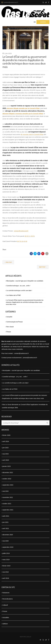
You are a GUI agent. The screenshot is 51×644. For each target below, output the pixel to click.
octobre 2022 (7, 479)
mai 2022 (6, 491)
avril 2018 (6, 578)
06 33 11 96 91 (30, 236)
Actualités (6, 617)
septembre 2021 (8, 510)
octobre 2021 (7, 504)
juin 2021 (5, 522)
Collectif (5, 605)
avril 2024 (6, 441)
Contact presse (7, 358)
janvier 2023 (7, 466)
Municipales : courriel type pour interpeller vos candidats (25, 281)
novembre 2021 (8, 497)
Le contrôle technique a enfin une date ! (19, 291)
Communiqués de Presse (15, 322)
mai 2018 (6, 572)
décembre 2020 (8, 535)
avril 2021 (6, 528)
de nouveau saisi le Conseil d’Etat (32, 134)
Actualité (9, 317)
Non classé (10, 327)
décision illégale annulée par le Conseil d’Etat (23, 108)
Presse (9, 332)
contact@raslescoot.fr (10, 2)
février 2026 (6, 435)
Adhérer (5, 624)
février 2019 (6, 566)
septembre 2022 (8, 485)
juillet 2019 (6, 553)
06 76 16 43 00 (22, 241)
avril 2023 (6, 460)
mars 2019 (6, 560)
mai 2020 (6, 541)
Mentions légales (25, 637)
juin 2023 (5, 448)
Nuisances (6, 593)
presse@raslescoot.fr (21, 231)
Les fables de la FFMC (14, 295)
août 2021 (6, 516)
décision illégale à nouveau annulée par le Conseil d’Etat (23, 114)
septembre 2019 (8, 547)
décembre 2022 (8, 472)
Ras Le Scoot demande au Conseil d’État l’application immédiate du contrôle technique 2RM (25, 406)
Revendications (8, 599)
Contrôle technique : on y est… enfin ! (18, 286)
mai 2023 (6, 454)
